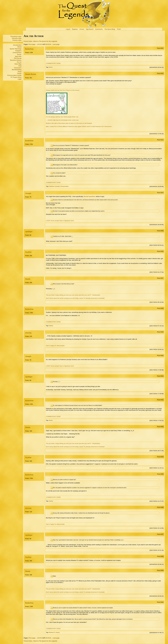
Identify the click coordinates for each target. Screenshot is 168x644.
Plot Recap (18, 58)
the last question (89, 196)
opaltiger (29, 232)
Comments (99, 29)
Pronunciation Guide (14, 75)
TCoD (119, 29)
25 (40, 44)
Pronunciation (65, 186)
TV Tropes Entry (16, 77)
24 (38, 44)
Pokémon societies (54, 186)
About (19, 47)
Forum (82, 29)
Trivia (20, 72)
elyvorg (28, 333)
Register (75, 29)
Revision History (16, 60)
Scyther (28, 252)
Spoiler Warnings (16, 49)
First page (32, 44)
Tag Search (90, 29)
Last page (56, 44)
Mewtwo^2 (52, 632)
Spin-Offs (18, 56)
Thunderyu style (16, 36)
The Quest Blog (110, 29)
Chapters (18, 51)
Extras (19, 54)
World (51, 67)
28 (46, 44)
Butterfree (29, 49)
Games (58, 632)
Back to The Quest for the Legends (45, 41)
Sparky (51, 326)
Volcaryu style (17, 38)
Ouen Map (18, 64)
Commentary (17, 53)
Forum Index (28, 41)
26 (42, 44)
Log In (68, 29)
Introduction (17, 45)
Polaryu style (17, 40)
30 (50, 44)
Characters (18, 68)
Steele (28, 279)
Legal (20, 79)
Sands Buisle (31, 74)
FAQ (20, 66)
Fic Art (19, 62)
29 (48, 44)
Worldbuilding (17, 70)
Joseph (28, 193)
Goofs (19, 73)
